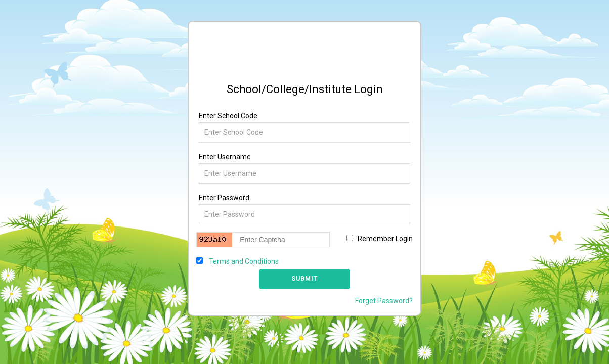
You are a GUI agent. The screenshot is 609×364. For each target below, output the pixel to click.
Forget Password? (384, 301)
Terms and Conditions (243, 261)
